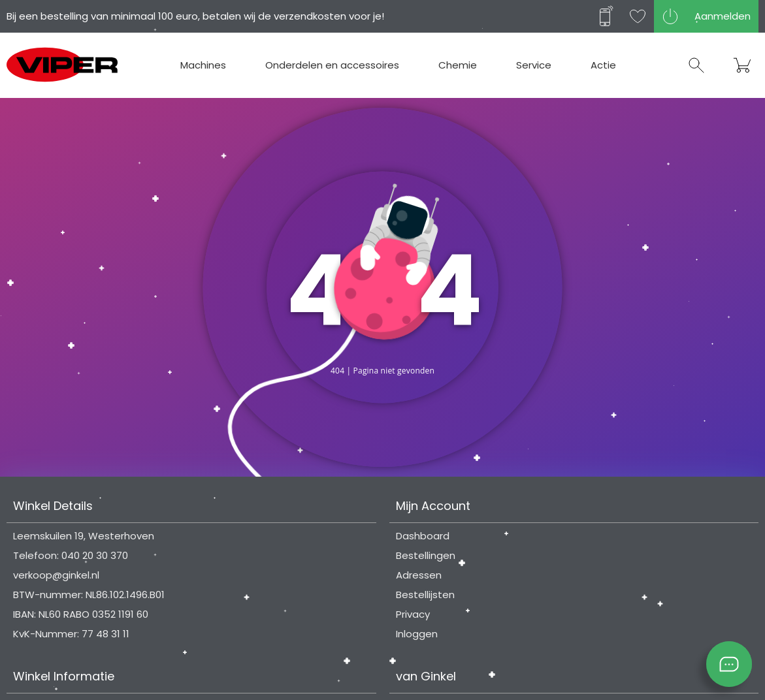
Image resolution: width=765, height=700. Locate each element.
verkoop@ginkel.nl (56, 575)
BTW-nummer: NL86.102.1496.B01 (89, 595)
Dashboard (423, 536)
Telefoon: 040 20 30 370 (71, 555)
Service (534, 65)
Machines (203, 65)
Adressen (419, 575)
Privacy (413, 614)
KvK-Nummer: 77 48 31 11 (71, 634)
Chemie (458, 65)
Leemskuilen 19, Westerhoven (84, 536)
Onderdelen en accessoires (332, 65)
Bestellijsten (425, 595)
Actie (603, 65)
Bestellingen (426, 555)
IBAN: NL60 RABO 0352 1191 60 (81, 614)
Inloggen (417, 634)
